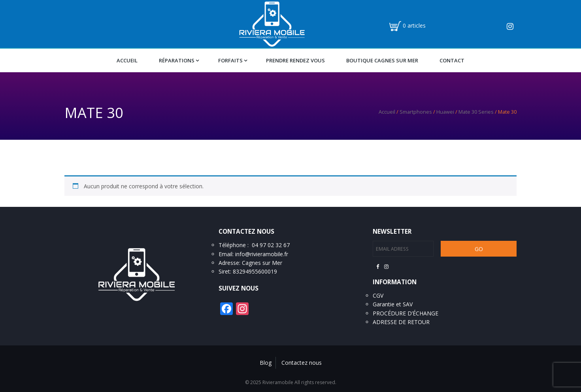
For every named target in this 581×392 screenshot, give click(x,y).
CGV (378, 295)
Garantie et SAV (393, 304)
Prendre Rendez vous (295, 60)
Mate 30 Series (476, 112)
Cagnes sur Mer (262, 263)
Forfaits (230, 60)
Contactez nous (302, 363)
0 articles (414, 25)
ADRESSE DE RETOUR (401, 322)
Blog (266, 363)
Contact (452, 60)
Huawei (445, 112)
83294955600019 (255, 271)
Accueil (127, 60)
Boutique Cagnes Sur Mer (382, 60)
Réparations (177, 60)
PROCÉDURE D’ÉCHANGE (406, 313)
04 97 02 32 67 (271, 245)
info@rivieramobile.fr (262, 254)
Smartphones (416, 112)
